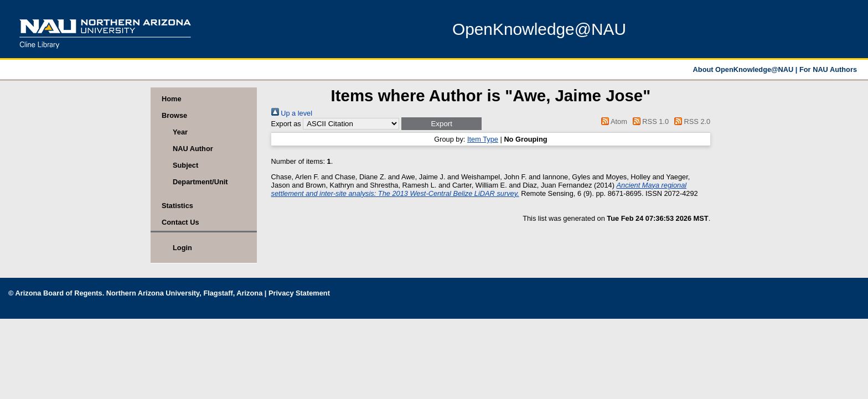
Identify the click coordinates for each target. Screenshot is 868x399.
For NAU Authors (828, 69)
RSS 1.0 (649, 121)
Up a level (292, 113)
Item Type (483, 139)
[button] (441, 124)
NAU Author (193, 149)
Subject (185, 165)
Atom (613, 121)
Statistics (177, 206)
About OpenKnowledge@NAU (744, 69)
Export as (286, 124)
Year (180, 132)
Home (172, 99)
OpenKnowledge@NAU (539, 29)
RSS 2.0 (691, 121)
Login (182, 248)
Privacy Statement (299, 293)
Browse (174, 115)
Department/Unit (200, 182)
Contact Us (180, 222)
